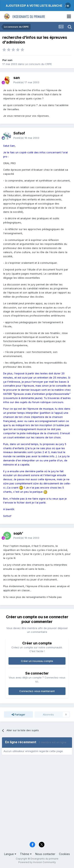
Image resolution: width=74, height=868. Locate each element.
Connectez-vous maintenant (37, 691)
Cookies (64, 854)
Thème (26, 854)
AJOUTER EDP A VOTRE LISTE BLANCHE (34, 6)
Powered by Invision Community (37, 862)
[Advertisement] (37, 800)
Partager (18, 714)
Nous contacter (45, 854)
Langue (10, 854)
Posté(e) (26, 82)
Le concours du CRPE (38, 64)
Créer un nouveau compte (37, 661)
